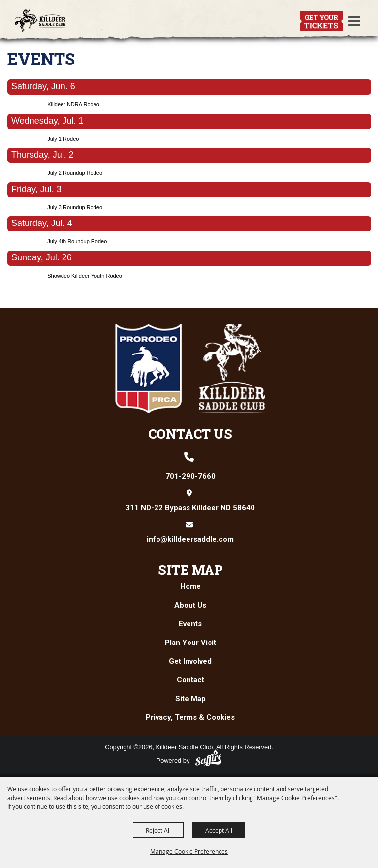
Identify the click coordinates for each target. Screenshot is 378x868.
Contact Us (190, 434)
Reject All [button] (158, 830)
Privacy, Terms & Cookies (190, 717)
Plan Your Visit (190, 643)
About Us (190, 605)
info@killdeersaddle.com (190, 539)
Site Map (190, 570)
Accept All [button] (219, 830)
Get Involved (190, 661)
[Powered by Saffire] (209, 758)
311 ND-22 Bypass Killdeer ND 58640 (190, 508)
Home (190, 586)
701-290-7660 (190, 476)
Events (190, 624)
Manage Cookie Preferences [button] (189, 851)
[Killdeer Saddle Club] (40, 21)
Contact (190, 680)
